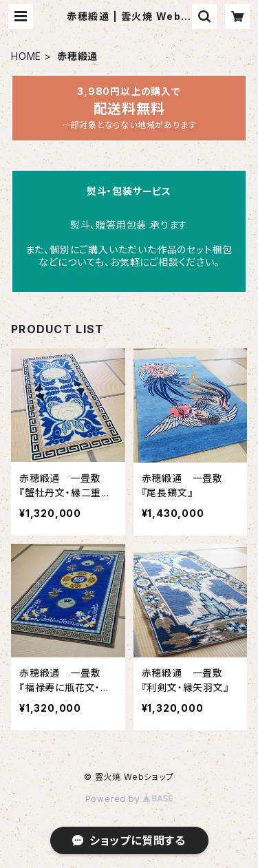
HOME (26, 56)
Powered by (129, 799)
